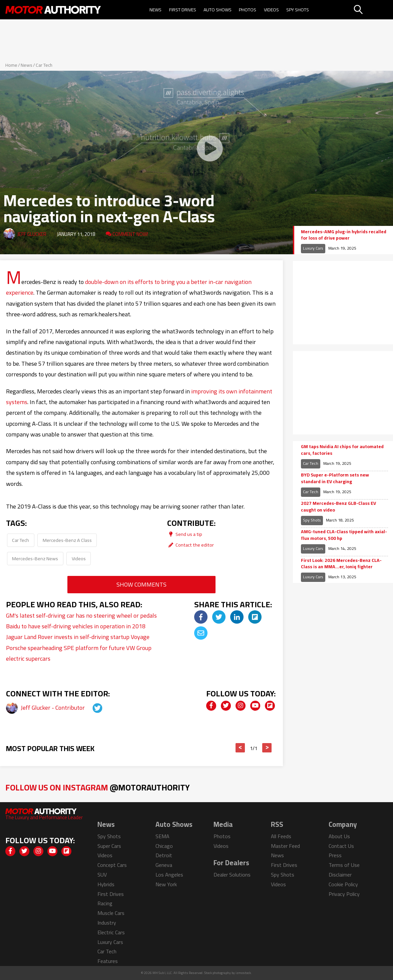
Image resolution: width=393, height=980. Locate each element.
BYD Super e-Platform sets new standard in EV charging (335, 478)
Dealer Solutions (232, 875)
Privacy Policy (344, 894)
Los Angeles (169, 875)
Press (335, 855)
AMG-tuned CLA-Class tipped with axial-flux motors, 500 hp (344, 535)
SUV (102, 875)
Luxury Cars (313, 248)
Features (108, 961)
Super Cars (109, 846)
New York (166, 884)
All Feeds (281, 836)
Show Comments (141, 584)
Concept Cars (112, 865)
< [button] (240, 748)
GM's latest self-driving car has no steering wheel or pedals (81, 615)
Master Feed (285, 846)
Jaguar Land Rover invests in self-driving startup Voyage (78, 637)
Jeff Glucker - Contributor (53, 708)
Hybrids (106, 884)
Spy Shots (298, 10)
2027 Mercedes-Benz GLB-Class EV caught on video (338, 507)
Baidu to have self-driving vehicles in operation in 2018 (76, 626)
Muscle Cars (111, 913)
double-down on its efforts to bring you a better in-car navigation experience (129, 287)
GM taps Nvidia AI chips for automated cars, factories (342, 450)
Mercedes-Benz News (35, 558)
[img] (201, 617)
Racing (105, 903)
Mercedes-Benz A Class (67, 540)
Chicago (164, 846)
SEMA (162, 836)
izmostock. (244, 973)
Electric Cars (111, 932)
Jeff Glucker (32, 234)
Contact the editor (190, 545)
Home (11, 65)
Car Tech (44, 65)
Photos (248, 10)
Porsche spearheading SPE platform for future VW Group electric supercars (79, 653)
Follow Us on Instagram (98, 787)
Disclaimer (340, 875)
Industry (107, 923)
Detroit (164, 855)
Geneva (164, 865)
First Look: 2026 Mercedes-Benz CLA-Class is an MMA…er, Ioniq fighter (341, 564)
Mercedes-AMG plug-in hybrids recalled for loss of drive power (344, 235)
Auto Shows (218, 10)
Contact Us (341, 846)
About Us (339, 836)
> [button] (267, 748)
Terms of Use (344, 865)
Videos (271, 10)
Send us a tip (185, 534)
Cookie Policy (343, 884)
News (155, 10)
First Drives (183, 10)
